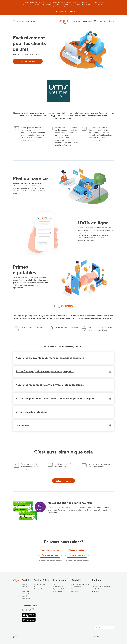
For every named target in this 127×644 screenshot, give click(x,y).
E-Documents (76, 587)
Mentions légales (97, 589)
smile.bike (25, 587)
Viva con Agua (76, 589)
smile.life (25, 596)
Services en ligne (39, 589)
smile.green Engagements (80, 584)
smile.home (26, 589)
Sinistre (77, 21)
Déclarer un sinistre (40, 584)
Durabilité (31, 21)
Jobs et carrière (58, 587)
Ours (93, 584)
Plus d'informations (59, 12)
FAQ (35, 587)
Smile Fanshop (58, 591)
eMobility (75, 591)
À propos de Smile (59, 589)
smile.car (25, 584)
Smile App (87, 21)
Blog (54, 584)
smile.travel (25, 591)
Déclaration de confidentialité (102, 587)
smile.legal (25, 594)
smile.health (26, 598)
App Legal (95, 591)
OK (72, 12)
